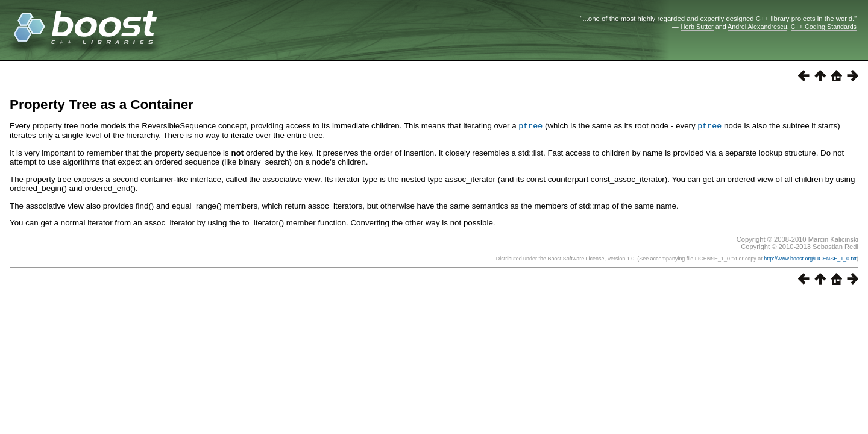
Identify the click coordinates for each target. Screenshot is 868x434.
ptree (530, 125)
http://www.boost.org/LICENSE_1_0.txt (810, 258)
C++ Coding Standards (824, 27)
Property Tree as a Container (102, 105)
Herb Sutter (697, 27)
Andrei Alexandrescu (757, 27)
